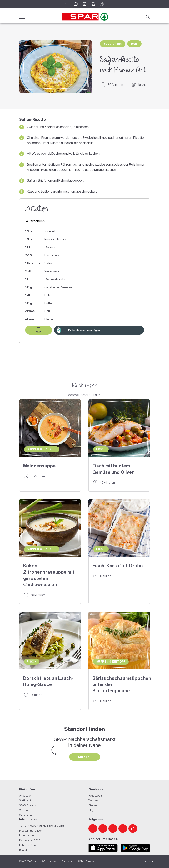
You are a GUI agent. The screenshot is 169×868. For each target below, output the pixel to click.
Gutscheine (26, 815)
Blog (91, 810)
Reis (134, 44)
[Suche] (147, 17)
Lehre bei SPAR (29, 845)
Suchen (84, 757)
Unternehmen (28, 835)
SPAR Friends (28, 805)
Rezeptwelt (95, 796)
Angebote (25, 796)
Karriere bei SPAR (30, 840)
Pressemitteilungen (31, 831)
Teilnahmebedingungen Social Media (42, 826)
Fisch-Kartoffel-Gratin (118, 566)
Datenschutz (68, 861)
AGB (80, 861)
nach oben (147, 861)
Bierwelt (93, 805)
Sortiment (25, 800)
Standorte (25, 810)
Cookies (90, 861)
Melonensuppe (40, 466)
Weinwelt (94, 800)
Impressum (54, 861)
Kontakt (24, 850)
